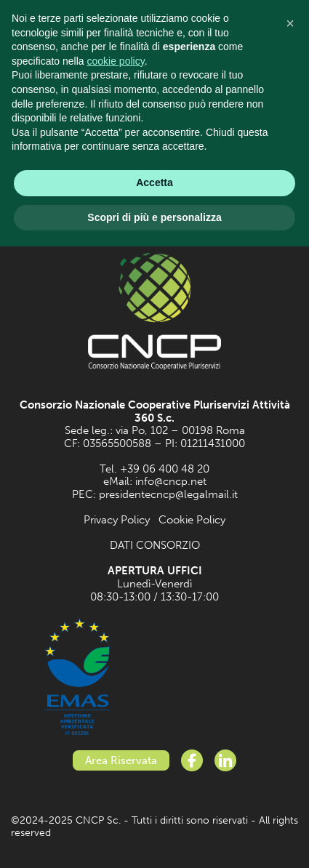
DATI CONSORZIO (155, 545)
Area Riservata (121, 760)
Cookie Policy (192, 520)
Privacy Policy (117, 520)
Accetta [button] (154, 182)
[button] (290, 23)
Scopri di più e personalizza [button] (154, 217)
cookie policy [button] (116, 61)
